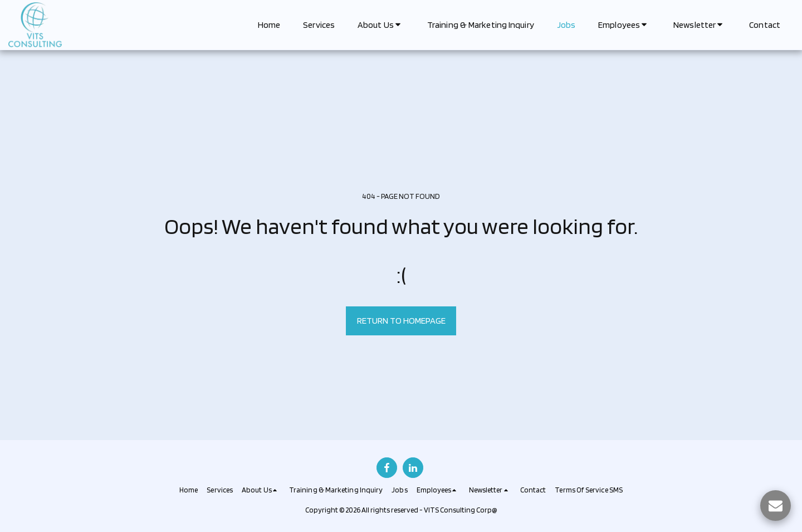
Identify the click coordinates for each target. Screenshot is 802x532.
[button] (381, 25)
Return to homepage (401, 320)
